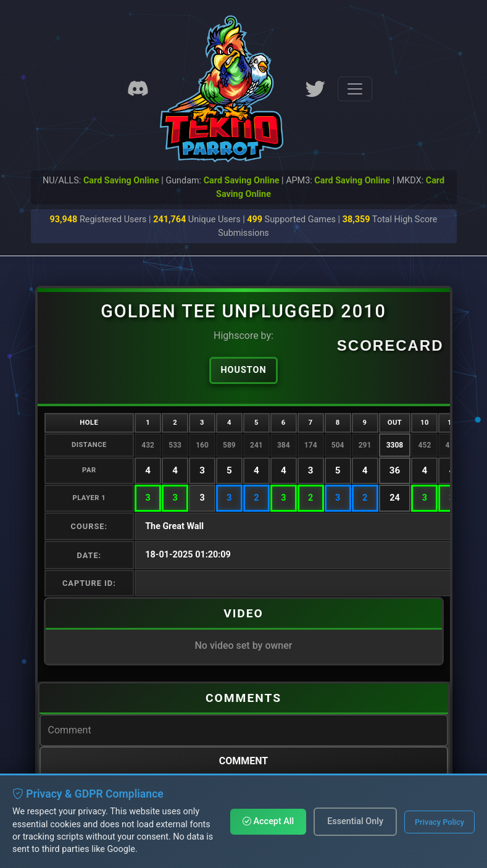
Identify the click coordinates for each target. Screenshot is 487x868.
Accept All (268, 821)
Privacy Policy (439, 822)
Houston (243, 370)
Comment (244, 761)
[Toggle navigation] (355, 89)
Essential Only (355, 821)
